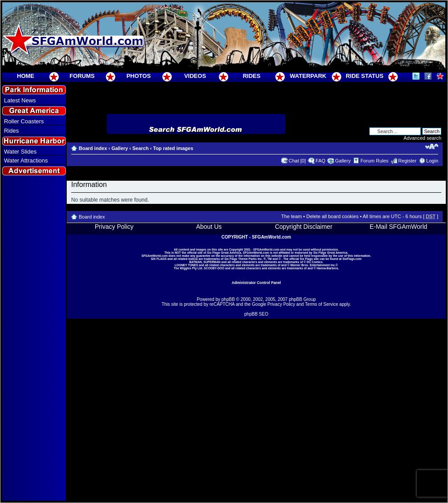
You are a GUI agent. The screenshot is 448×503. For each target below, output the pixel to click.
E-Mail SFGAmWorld (399, 227)
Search (140, 148)
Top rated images (173, 148)
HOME (26, 76)
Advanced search (422, 138)
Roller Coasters (24, 121)
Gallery (119, 148)
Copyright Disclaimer (304, 227)
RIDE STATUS (365, 76)
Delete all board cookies (332, 216)
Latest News (20, 100)
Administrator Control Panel (256, 283)
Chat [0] (297, 161)
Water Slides (20, 152)
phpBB (228, 299)
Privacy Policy (114, 227)
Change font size (432, 146)
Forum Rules (374, 161)
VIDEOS (195, 76)
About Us (209, 227)
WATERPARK (308, 76)
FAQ (320, 161)
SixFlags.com (352, 259)
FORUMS (82, 76)
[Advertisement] (34, 339)
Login (432, 161)
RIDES (252, 76)
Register (407, 161)
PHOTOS (139, 76)
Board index (93, 148)
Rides (11, 131)
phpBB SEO (256, 314)
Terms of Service (322, 304)
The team (291, 216)
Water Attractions (26, 160)
